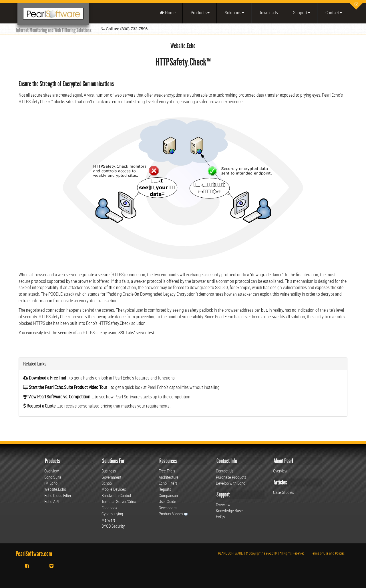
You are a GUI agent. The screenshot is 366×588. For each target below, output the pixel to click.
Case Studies (284, 492)
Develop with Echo (231, 483)
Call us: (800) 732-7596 (126, 29)
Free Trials (167, 471)
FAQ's (220, 517)
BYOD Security (113, 526)
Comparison (168, 495)
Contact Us (225, 471)
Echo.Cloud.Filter (58, 495)
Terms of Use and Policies (328, 553)
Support (301, 13)
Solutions (234, 13)
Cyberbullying (112, 514)
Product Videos (173, 514)
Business (109, 471)
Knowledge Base (229, 510)
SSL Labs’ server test (136, 333)
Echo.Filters (168, 483)
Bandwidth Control (116, 495)
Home (168, 13)
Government (111, 477)
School (107, 483)
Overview (52, 471)
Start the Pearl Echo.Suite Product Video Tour (68, 387)
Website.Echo (55, 489)
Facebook (109, 508)
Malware (109, 520)
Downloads (268, 13)
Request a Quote (41, 406)
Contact (333, 13)
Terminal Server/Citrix (119, 501)
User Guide (167, 501)
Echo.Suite (53, 477)
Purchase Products (231, 477)
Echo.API (52, 501)
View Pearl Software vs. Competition (59, 397)
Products (200, 13)
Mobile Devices (114, 489)
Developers (168, 508)
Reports (165, 489)
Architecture (169, 477)
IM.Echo (51, 483)
